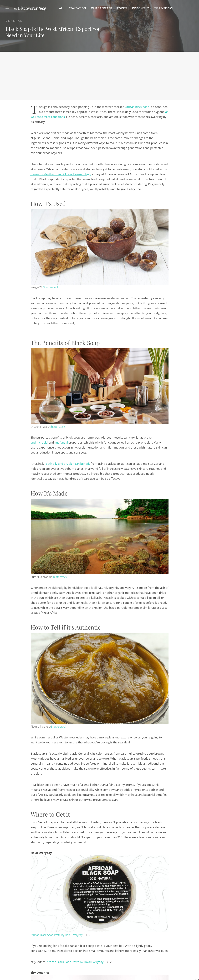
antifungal (61, 442)
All (62, 8)
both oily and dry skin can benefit (68, 464)
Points (122, 8)
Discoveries (141, 8)
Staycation (77, 8)
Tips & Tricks (164, 8)
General (14, 21)
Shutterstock (51, 287)
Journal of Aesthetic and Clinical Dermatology (61, 174)
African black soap (137, 107)
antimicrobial (39, 442)
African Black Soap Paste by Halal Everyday (57, 935)
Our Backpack (101, 8)
